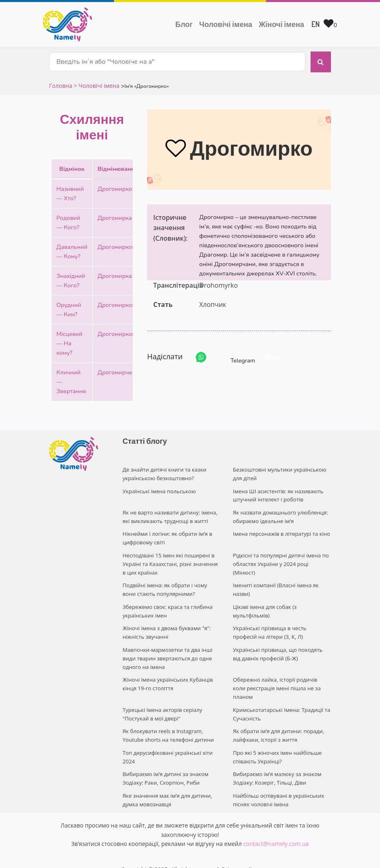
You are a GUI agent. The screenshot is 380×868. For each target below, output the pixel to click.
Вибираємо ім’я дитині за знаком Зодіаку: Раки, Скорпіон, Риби (165, 764)
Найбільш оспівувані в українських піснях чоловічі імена (278, 785)
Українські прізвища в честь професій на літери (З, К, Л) (282, 629)
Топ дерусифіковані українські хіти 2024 (167, 743)
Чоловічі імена (228, 23)
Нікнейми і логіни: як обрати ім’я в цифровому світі (167, 536)
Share (274, 357)
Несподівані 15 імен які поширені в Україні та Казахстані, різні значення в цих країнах (170, 562)
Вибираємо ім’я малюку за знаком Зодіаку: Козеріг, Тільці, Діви (277, 764)
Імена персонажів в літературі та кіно (281, 532)
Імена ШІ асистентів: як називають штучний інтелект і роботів (278, 494)
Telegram (235, 357)
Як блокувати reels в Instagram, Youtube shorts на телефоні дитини (168, 722)
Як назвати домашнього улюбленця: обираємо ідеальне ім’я (280, 515)
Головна (61, 85)
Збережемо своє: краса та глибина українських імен (167, 608)
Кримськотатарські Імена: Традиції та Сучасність (281, 701)
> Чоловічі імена (96, 85)
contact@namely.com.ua (276, 829)
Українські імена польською (159, 490)
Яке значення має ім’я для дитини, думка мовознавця (167, 785)
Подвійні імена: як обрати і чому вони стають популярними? (164, 587)
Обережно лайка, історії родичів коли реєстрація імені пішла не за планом (282, 680)
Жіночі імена (281, 24)
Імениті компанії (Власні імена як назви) (275, 587)
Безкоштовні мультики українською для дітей (279, 473)
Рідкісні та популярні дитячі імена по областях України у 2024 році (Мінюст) (281, 562)
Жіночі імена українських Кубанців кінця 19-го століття (167, 680)
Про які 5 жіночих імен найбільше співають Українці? (277, 743)
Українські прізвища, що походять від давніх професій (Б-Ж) (282, 650)
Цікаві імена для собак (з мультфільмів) (265, 608)
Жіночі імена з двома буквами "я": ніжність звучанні (166, 629)
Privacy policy (240, 855)
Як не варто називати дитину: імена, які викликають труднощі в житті (170, 515)
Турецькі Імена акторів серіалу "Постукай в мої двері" (162, 701)
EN (315, 24)
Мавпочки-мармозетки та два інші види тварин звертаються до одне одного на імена (167, 655)
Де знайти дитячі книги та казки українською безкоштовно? (164, 473)
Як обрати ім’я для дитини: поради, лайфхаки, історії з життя (278, 722)
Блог (184, 24)
